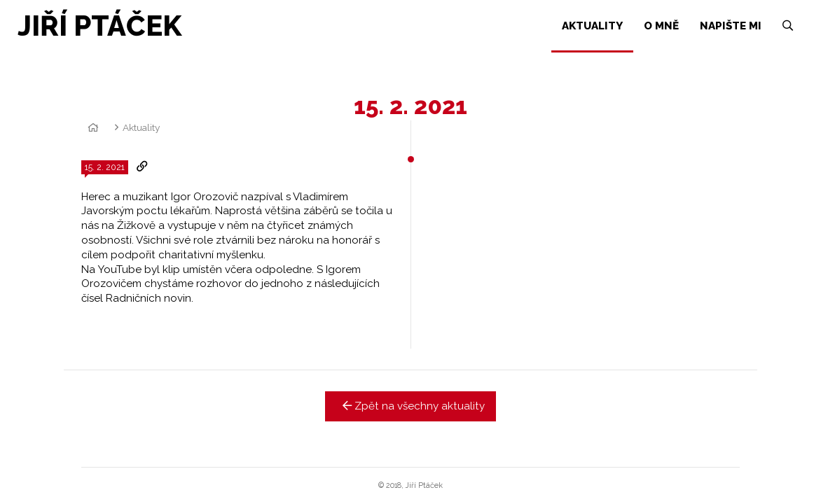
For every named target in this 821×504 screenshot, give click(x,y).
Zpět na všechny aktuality (411, 406)
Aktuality (141, 127)
